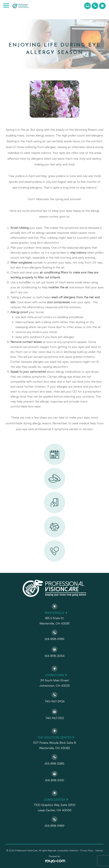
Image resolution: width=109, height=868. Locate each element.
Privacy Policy (87, 850)
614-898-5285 (54, 763)
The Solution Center (54, 737)
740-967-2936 (55, 701)
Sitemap (99, 850)
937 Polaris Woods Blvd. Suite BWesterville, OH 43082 (55, 745)
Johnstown (54, 675)
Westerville (55, 613)
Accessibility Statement (68, 850)
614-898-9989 (55, 639)
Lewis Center (55, 800)
